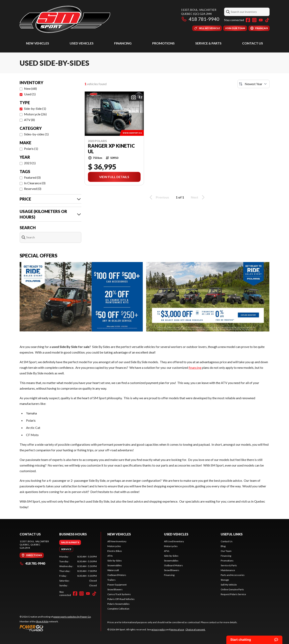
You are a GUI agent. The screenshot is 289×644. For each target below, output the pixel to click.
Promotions (163, 43)
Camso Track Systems (119, 594)
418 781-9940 (200, 19)
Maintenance (228, 570)
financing (195, 367)
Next (198, 197)
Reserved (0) (33, 189)
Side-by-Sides (115, 561)
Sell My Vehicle (229, 585)
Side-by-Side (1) (35, 108)
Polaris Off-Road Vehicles (121, 599)
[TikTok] (267, 20)
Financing (123, 43)
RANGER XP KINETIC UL (111, 149)
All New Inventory (117, 541)
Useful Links (232, 534)
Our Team (226, 551)
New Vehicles (38, 43)
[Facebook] (248, 20)
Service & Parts (208, 43)
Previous (159, 197)
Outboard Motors (117, 575)
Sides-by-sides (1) (36, 134)
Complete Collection (118, 609)
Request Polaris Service (233, 594)
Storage (225, 580)
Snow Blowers (115, 589)
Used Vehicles (82, 43)
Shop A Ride (42, 621)
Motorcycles (114, 546)
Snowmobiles (115, 565)
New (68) (30, 88)
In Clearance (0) (35, 183)
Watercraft (113, 570)
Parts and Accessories (233, 575)
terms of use (177, 629)
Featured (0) (32, 177)
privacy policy (159, 629)
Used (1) (30, 94)
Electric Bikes (115, 551)
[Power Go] (55, 628)
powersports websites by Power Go (72, 617)
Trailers (111, 580)
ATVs (110, 556)
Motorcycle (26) (35, 114)
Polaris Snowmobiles (118, 604)
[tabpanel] (78, 571)
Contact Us (253, 43)
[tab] (70, 542)
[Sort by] (254, 84)
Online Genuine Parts (232, 589)
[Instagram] (254, 20)
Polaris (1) (31, 149)
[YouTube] (261, 20)
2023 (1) (30, 163)
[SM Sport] (65, 19)
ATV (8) (29, 120)
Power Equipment (117, 585)
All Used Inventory (174, 541)
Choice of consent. (195, 629)
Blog (223, 546)
